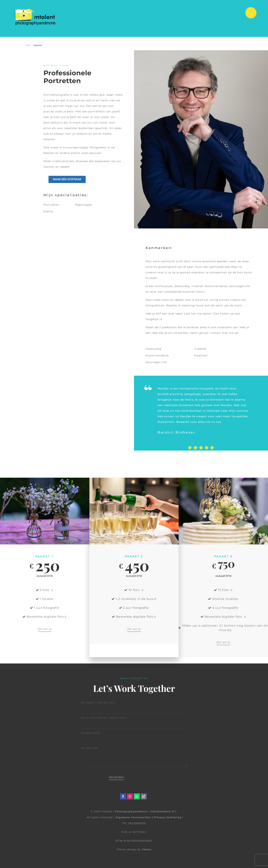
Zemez (147, 849)
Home (28, 45)
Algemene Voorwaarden (133, 817)
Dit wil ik (45, 629)
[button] (251, 13)
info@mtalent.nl (163, 811)
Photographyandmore (131, 811)
